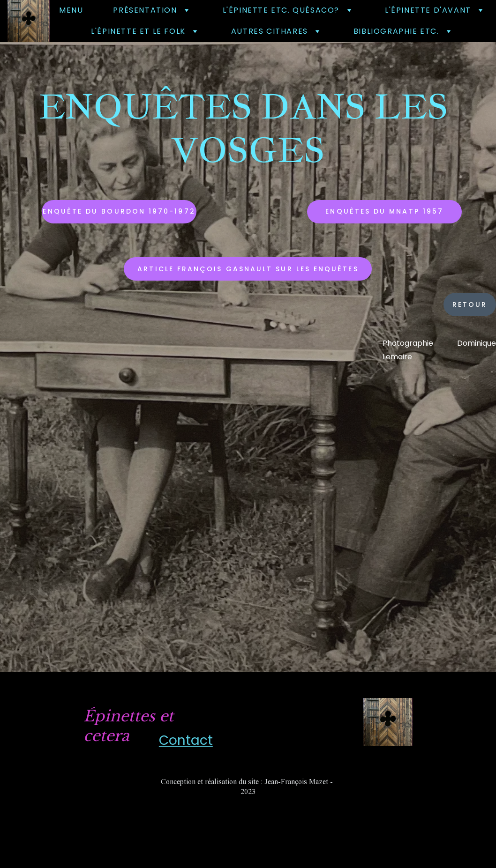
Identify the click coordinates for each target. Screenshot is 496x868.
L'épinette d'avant (428, 10)
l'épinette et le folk (138, 31)
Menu (71, 10)
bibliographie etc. (396, 31)
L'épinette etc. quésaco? (281, 10)
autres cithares (270, 31)
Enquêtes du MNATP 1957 (384, 211)
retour (470, 304)
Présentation (145, 10)
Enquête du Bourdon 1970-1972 (119, 211)
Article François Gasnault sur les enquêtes (248, 269)
